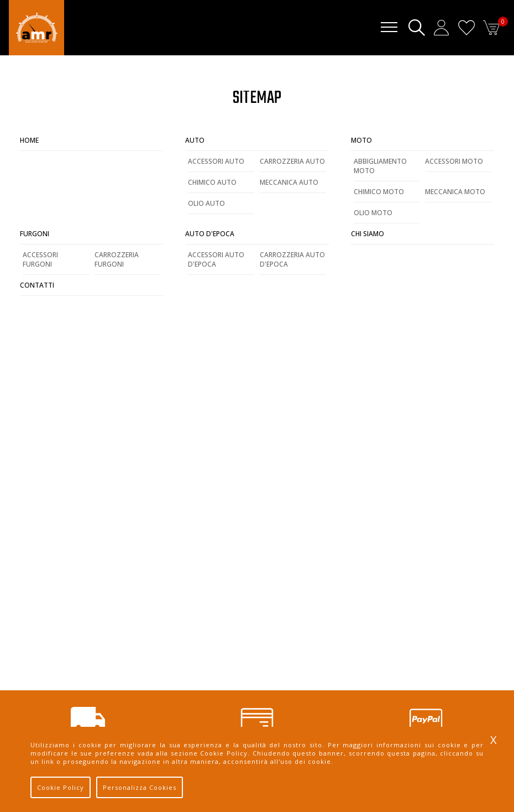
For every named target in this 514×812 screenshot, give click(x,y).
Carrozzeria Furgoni (117, 259)
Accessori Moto (454, 161)
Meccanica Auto (289, 182)
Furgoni (35, 234)
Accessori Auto (216, 161)
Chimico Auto (212, 182)
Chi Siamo (368, 234)
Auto (195, 140)
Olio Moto (373, 213)
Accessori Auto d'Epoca (216, 259)
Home (29, 140)
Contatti (37, 285)
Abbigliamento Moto (380, 166)
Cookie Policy (61, 787)
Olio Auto (206, 203)
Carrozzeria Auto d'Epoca (292, 259)
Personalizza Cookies (140, 787)
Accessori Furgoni (40, 259)
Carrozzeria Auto (292, 161)
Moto (361, 140)
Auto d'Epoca (210, 234)
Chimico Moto (379, 192)
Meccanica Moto (455, 192)
